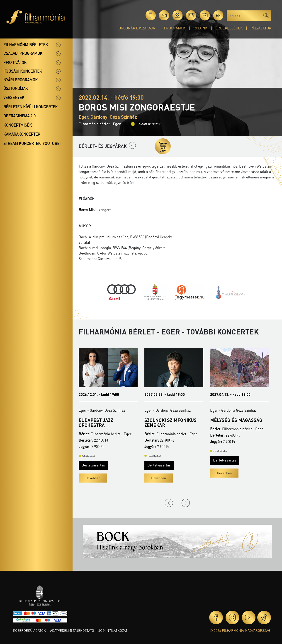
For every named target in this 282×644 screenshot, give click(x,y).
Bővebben (93, 478)
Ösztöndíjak (16, 88)
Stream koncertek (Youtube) (32, 143)
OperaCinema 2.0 (19, 116)
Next (186, 503)
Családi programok (23, 53)
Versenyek (14, 97)
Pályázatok (261, 28)
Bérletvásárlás (93, 465)
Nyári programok (21, 80)
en (218, 15)
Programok (175, 28)
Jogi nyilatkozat (113, 630)
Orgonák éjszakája (137, 28)
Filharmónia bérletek (26, 45)
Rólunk (200, 28)
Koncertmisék (18, 125)
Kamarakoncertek (22, 134)
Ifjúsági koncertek (23, 71)
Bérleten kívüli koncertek (30, 107)
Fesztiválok (15, 62)
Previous (169, 503)
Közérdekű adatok (29, 630)
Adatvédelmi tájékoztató (72, 630)
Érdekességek (229, 28)
